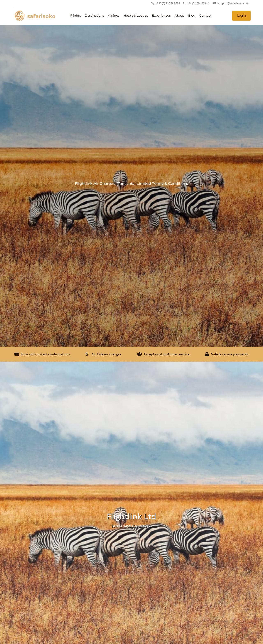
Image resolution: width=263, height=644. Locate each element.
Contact (205, 16)
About (179, 16)
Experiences (161, 16)
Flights (76, 16)
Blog (192, 16)
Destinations (94, 16)
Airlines (114, 16)
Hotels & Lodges (136, 16)
